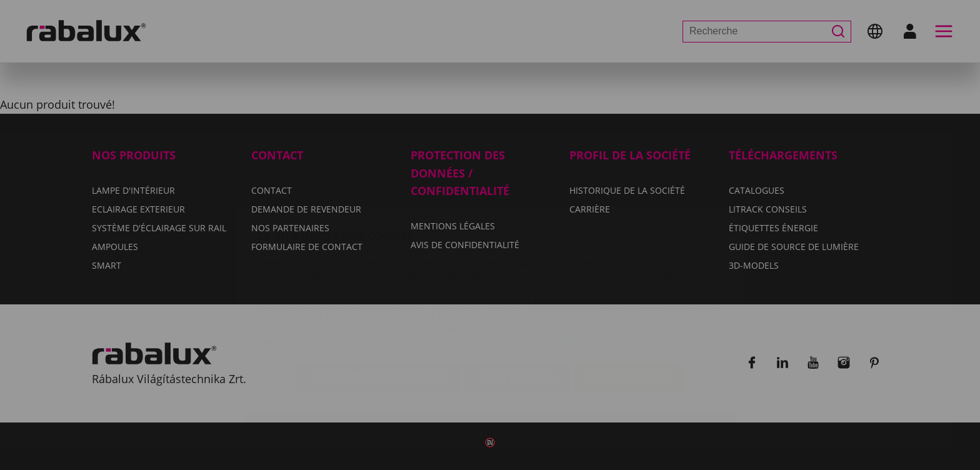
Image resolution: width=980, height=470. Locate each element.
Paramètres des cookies (379, 304)
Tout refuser (517, 304)
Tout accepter (628, 304)
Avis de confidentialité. (563, 267)
